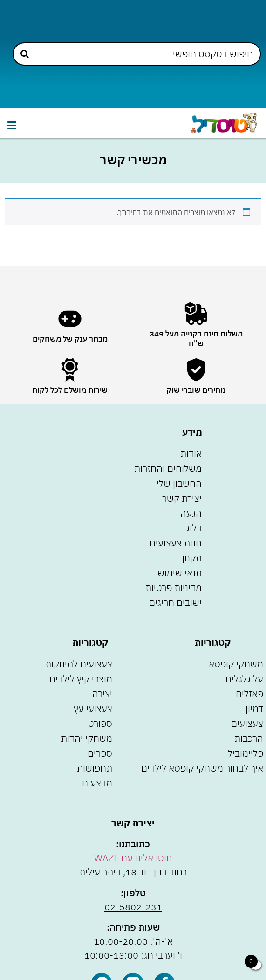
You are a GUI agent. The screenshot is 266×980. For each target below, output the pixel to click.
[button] (12, 125)
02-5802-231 (133, 907)
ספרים (100, 753)
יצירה (102, 694)
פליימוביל (246, 753)
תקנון (192, 558)
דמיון (254, 708)
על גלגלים (244, 679)
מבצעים (97, 783)
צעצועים (247, 723)
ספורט (100, 723)
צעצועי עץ (93, 708)
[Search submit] (25, 54)
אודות (191, 453)
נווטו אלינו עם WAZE (133, 858)
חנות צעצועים (176, 543)
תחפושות (95, 768)
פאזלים (249, 694)
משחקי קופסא (236, 664)
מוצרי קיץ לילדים (81, 679)
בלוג (194, 528)
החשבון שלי (179, 483)
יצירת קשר (182, 498)
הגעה (191, 513)
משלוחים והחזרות (168, 468)
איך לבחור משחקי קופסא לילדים (202, 768)
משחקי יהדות (87, 738)
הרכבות (249, 738)
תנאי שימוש (180, 573)
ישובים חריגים (175, 602)
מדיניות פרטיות (174, 587)
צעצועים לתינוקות (79, 664)
